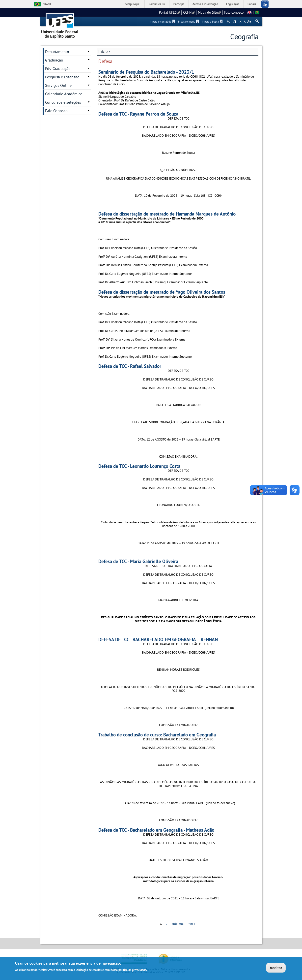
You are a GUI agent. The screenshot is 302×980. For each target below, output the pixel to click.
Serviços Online (58, 85)
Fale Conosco (56, 111)
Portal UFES (169, 12)
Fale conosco (234, 12)
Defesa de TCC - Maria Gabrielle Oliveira (138, 561)
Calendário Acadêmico (64, 94)
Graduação (54, 60)
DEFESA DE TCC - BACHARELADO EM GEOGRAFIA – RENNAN (158, 639)
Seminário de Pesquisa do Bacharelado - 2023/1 (146, 72)
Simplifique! (133, 4)
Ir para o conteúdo (163, 22)
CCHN (189, 12)
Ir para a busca (212, 22)
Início (103, 51)
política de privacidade (132, 970)
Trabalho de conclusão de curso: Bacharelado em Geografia (157, 735)
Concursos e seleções (63, 102)
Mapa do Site (209, 12)
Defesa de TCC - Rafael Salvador (130, 366)
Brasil (47, 4)
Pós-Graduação (58, 68)
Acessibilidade (229, 22)
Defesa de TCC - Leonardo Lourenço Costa (139, 466)
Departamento (57, 52)
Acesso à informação (205, 4)
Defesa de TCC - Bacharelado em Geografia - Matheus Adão (156, 830)
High (235, 22)
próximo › (178, 924)
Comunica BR (157, 4)
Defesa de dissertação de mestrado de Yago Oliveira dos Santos (162, 292)
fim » (192, 924)
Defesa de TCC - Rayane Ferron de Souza (138, 114)
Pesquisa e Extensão (62, 77)
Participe (179, 4)
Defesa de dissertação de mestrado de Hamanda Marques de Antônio (167, 214)
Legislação (233, 4)
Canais (252, 4)
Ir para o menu (189, 22)
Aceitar (276, 968)
